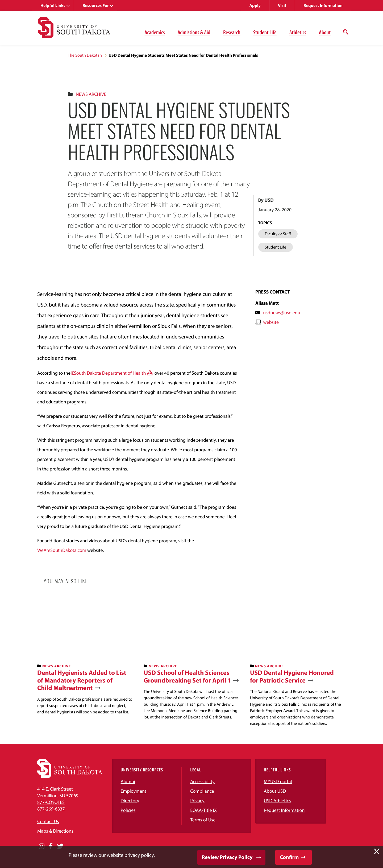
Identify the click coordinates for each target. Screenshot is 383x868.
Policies (128, 810)
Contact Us (48, 821)
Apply (255, 6)
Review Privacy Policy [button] (227, 857)
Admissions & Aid (194, 32)
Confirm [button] (289, 857)
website (271, 322)
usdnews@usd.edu (282, 313)
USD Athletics (277, 801)
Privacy (197, 801)
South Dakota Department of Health (110, 373)
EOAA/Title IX (203, 810)
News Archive (91, 94)
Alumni (128, 781)
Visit (282, 6)
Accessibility (202, 781)
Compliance (202, 791)
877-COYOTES (51, 802)
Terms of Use (203, 820)
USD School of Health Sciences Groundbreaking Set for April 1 (187, 677)
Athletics (298, 32)
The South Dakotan (85, 55)
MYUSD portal (278, 781)
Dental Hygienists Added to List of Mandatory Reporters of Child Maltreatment (82, 680)
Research (232, 32)
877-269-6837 (51, 809)
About (325, 32)
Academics (155, 32)
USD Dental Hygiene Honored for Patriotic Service (292, 677)
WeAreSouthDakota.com (62, 550)
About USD (275, 791)
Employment (134, 791)
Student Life (265, 32)
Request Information (323, 6)
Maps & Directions (55, 831)
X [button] (377, 852)
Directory (130, 801)
